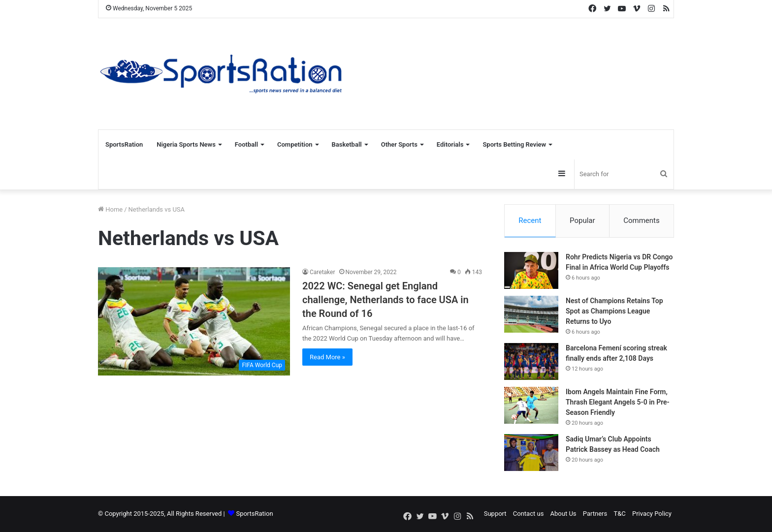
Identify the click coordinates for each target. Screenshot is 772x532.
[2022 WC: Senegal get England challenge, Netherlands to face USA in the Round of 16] (194, 321)
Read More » (327, 357)
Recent (530, 220)
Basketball (347, 144)
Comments (642, 220)
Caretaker (322, 272)
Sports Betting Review (514, 144)
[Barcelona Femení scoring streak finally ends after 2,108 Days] (531, 362)
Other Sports (399, 144)
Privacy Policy (652, 514)
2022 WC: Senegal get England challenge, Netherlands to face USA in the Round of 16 (386, 300)
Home (110, 209)
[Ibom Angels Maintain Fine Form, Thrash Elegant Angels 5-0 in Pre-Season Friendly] (531, 406)
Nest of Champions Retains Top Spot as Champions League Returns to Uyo (614, 312)
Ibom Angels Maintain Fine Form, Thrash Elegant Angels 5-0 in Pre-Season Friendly (618, 403)
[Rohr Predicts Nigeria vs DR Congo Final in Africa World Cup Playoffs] (531, 271)
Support (495, 514)
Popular (582, 220)
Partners (595, 514)
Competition (295, 144)
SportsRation (124, 144)
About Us (563, 514)
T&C (619, 514)
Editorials (450, 144)
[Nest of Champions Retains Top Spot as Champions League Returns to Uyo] (531, 315)
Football (246, 144)
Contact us (529, 514)
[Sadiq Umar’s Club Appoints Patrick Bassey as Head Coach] (531, 453)
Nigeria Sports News (186, 144)
